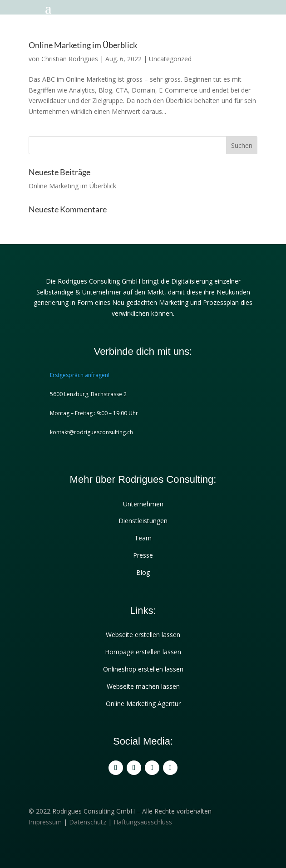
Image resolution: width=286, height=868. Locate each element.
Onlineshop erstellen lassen (143, 669)
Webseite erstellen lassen (143, 635)
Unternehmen (143, 504)
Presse (143, 555)
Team (143, 538)
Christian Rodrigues (70, 59)
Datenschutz (88, 822)
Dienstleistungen (143, 521)
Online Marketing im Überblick (83, 45)
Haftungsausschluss (143, 822)
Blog (143, 572)
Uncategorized (170, 59)
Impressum (45, 822)
